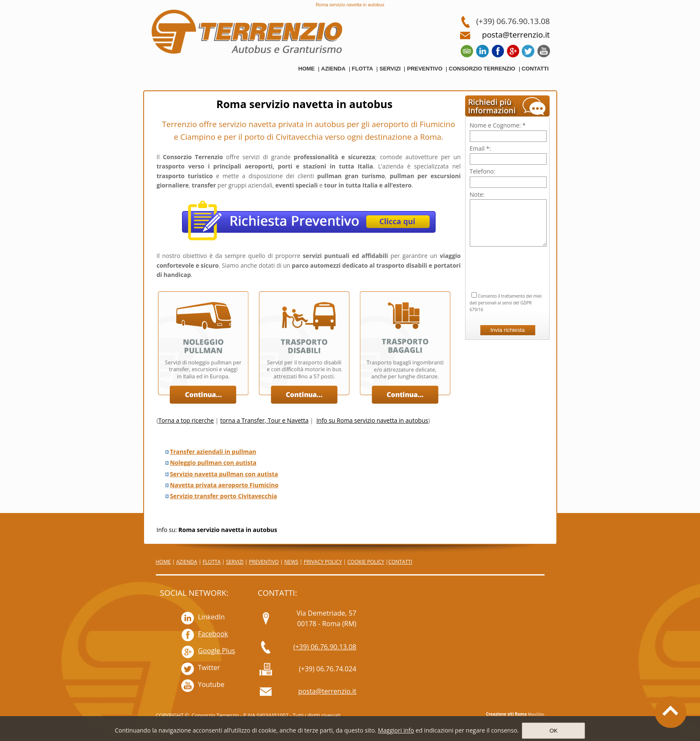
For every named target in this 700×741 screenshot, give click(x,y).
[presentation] (508, 259)
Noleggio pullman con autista (213, 463)
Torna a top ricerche (186, 420)
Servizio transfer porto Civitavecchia (223, 496)
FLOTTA (212, 562)
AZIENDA (187, 562)
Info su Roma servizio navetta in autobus (372, 420)
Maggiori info (396, 730)
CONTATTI (400, 562)
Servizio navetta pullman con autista (224, 474)
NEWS (291, 562)
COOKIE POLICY (366, 562)
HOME (163, 562)
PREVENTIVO (264, 562)
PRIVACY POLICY (323, 562)
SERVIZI (235, 562)
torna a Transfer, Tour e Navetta (264, 420)
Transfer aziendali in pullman (213, 452)
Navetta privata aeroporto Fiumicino (224, 485)
